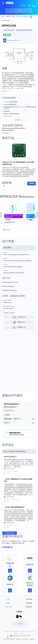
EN (21, 5)
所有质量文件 (8, 547)
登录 (30, 6)
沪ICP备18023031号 (9, 639)
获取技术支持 (10, 533)
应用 (9, 603)
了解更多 (31, 184)
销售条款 (25, 639)
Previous (1, 215)
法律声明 (32, 639)
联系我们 (29, 607)
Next (37, 215)
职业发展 (29, 603)
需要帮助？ (18, 624)
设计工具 (9, 607)
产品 (9, 599)
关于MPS (29, 599)
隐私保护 (19, 639)
